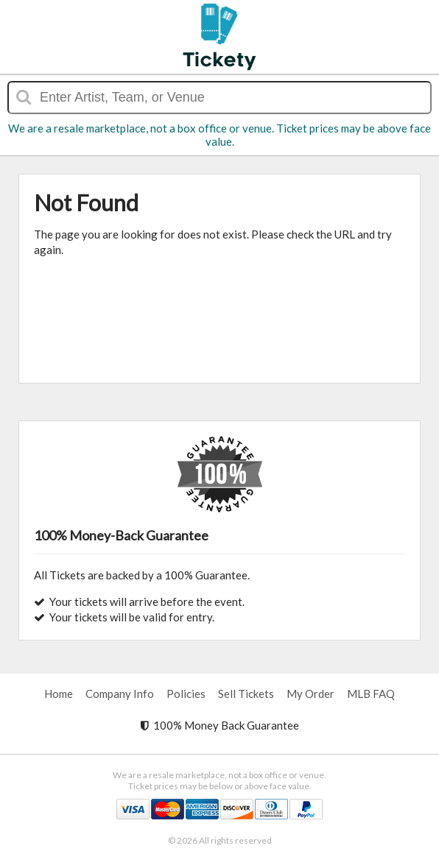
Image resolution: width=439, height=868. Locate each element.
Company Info (120, 694)
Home (59, 694)
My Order (310, 694)
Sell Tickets (246, 694)
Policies (186, 694)
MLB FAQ (371, 694)
